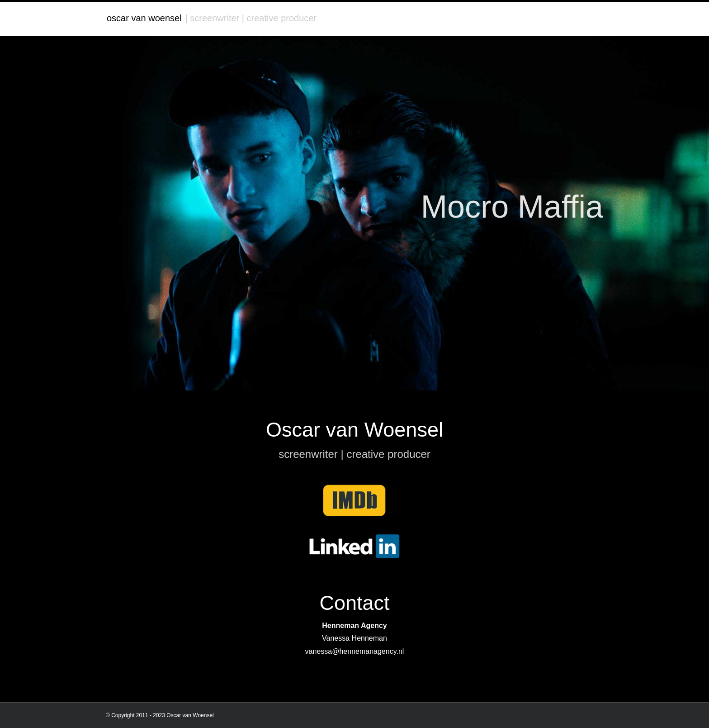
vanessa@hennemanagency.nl (355, 651)
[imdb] (354, 488)
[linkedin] (354, 537)
